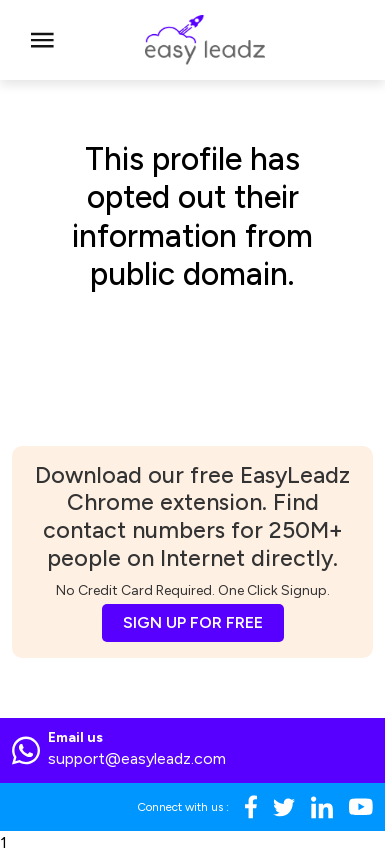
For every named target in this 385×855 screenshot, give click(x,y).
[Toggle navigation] (42, 40)
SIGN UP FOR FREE (193, 622)
